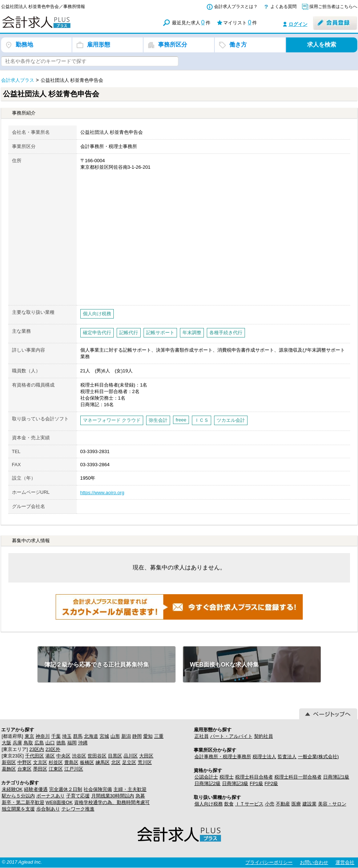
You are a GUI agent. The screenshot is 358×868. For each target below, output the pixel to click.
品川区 (131, 756)
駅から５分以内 (18, 796)
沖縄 (83, 743)
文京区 (40, 762)
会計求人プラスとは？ (236, 7)
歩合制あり (48, 809)
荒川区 (145, 762)
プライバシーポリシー (269, 862)
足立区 (129, 762)
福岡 (72, 743)
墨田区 (40, 769)
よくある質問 (283, 7)
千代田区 (35, 756)
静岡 (137, 736)
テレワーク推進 (78, 809)
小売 (270, 804)
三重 (159, 736)
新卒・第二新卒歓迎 (23, 802)
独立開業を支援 (18, 809)
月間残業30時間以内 (113, 796)
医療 (296, 804)
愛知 (148, 736)
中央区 (63, 756)
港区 (50, 756)
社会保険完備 (98, 789)
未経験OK (12, 789)
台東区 (25, 769)
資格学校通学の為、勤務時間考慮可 (112, 802)
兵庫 (17, 743)
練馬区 (103, 762)
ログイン (298, 24)
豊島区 (71, 762)
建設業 (309, 804)
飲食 (229, 804)
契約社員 (264, 736)
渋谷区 (79, 756)
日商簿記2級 (208, 783)
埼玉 (67, 736)
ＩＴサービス (249, 804)
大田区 (146, 756)
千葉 (56, 736)
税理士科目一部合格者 (298, 777)
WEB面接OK (59, 802)
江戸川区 (74, 769)
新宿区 (9, 762)
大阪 (7, 743)
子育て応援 (78, 796)
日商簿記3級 (235, 783)
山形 (115, 736)
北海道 (91, 736)
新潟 (126, 736)
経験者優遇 (36, 789)
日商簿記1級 (336, 777)
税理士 (227, 777)
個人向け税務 (209, 804)
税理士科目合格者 (254, 777)
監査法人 (287, 757)
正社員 (202, 736)
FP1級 (256, 783)
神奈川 (43, 736)
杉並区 (56, 762)
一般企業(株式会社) (319, 757)
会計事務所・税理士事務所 (223, 757)
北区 (116, 762)
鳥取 (28, 743)
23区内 (37, 749)
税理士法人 (264, 757)
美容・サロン (332, 804)
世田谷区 (97, 756)
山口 (50, 743)
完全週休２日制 (66, 789)
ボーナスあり (51, 796)
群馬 (78, 736)
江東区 (56, 769)
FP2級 (271, 783)
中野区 (25, 762)
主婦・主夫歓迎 (130, 789)
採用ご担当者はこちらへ (333, 7)
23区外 (53, 749)
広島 (39, 743)
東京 (29, 736)
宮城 (104, 736)
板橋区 (87, 762)
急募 (140, 796)
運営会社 (345, 862)
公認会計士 (206, 777)
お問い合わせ (314, 862)
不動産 (283, 804)
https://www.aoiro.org (102, 493)
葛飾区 (9, 769)
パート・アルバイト (231, 736)
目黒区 (115, 756)
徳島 (61, 743)
